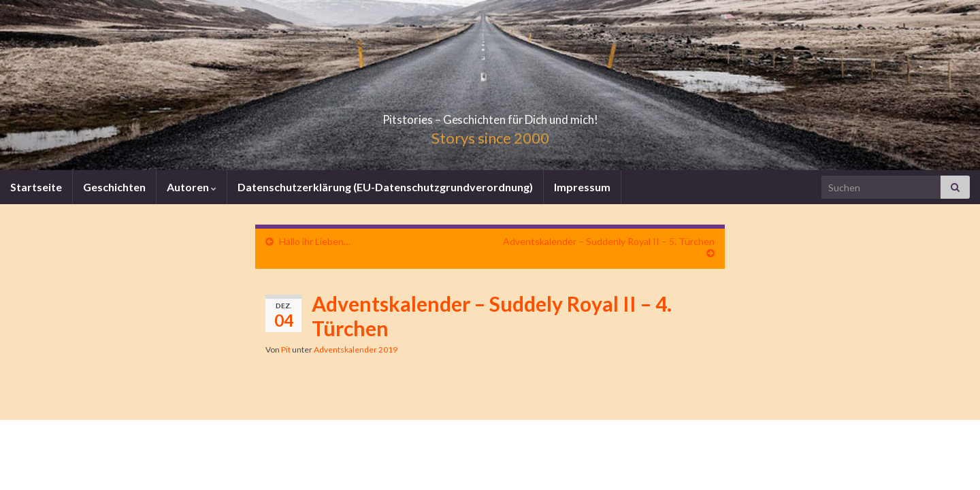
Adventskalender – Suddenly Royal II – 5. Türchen (609, 241)
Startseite (36, 187)
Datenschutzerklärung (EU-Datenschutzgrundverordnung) (385, 187)
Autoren (192, 187)
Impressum (582, 187)
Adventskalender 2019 (356, 349)
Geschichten (114, 187)
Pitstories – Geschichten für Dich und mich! (490, 115)
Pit (286, 349)
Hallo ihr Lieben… (315, 241)
